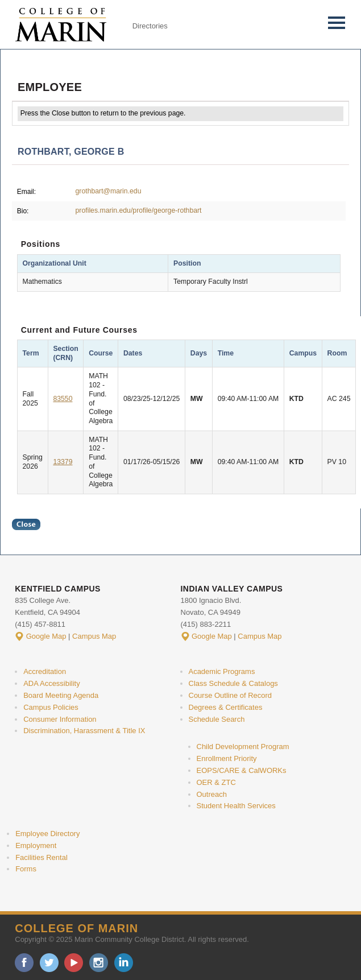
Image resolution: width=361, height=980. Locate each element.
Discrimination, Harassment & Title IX (84, 731)
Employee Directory (47, 834)
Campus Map (94, 636)
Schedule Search (217, 719)
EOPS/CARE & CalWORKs (242, 770)
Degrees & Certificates (226, 707)
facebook (24, 963)
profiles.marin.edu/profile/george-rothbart (139, 210)
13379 (63, 462)
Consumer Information (60, 719)
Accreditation (45, 671)
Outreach (212, 794)
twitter (49, 963)
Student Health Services (236, 806)
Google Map (46, 636)
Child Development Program (243, 747)
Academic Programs (222, 671)
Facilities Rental (42, 857)
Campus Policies (51, 707)
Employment (36, 845)
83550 (63, 399)
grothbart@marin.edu (109, 191)
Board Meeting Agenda (61, 695)
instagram (99, 963)
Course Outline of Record (231, 695)
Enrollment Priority (227, 758)
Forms (26, 869)
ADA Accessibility (52, 683)
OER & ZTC (216, 782)
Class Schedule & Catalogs (233, 683)
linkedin (124, 963)
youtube (74, 963)
